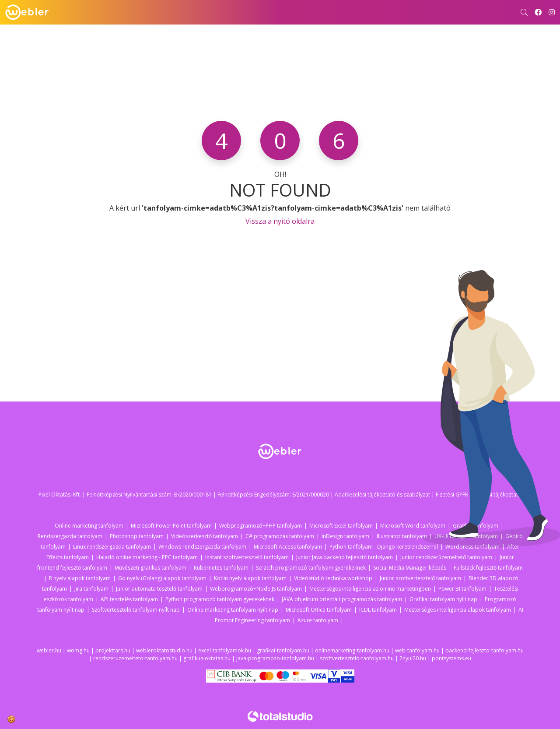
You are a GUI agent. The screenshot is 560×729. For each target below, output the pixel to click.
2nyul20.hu (413, 658)
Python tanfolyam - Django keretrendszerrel (384, 547)
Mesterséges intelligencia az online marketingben (370, 589)
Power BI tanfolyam (462, 589)
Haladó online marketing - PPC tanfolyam (147, 557)
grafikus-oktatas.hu (207, 658)
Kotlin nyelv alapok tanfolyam (250, 578)
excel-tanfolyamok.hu (225, 650)
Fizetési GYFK (452, 495)
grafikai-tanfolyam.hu (283, 650)
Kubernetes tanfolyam (221, 568)
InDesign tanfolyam (345, 536)
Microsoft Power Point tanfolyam (171, 526)
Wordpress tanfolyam (472, 547)
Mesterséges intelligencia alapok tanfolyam (458, 610)
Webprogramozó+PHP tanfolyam (261, 526)
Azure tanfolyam (318, 620)
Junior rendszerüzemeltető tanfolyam (446, 557)
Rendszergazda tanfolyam (70, 536)
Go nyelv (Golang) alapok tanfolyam (162, 578)
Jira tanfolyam (91, 589)
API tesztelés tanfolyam (129, 599)
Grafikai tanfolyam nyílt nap (443, 599)
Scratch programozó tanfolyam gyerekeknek (311, 568)
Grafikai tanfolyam (476, 526)
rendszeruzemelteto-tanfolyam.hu (135, 658)
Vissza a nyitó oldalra (280, 221)
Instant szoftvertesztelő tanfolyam (247, 557)
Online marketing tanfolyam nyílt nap (233, 610)
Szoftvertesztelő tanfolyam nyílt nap (136, 610)
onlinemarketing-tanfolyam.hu (352, 650)
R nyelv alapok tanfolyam (80, 578)
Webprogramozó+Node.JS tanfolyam (256, 589)
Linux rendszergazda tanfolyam (112, 547)
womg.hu (78, 650)
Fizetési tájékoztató (498, 495)
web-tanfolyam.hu (417, 650)
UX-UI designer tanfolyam (466, 536)
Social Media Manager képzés (410, 568)
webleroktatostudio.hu (164, 650)
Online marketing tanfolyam (89, 526)
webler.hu (49, 650)
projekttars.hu (113, 650)
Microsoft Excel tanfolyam (341, 526)
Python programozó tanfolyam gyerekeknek (220, 599)
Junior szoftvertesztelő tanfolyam (420, 578)
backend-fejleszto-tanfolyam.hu (485, 650)
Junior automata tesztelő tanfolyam (159, 589)
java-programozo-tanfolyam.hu (275, 658)
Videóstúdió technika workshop (333, 578)
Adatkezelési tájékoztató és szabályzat (382, 495)
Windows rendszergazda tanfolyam (202, 547)
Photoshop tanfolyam (137, 536)
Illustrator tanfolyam (402, 536)
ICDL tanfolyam (378, 610)
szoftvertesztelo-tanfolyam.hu (357, 658)
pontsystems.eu (451, 658)
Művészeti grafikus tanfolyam (150, 568)
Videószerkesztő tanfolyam (205, 536)
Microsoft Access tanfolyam (288, 547)
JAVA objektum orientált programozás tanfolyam (342, 599)
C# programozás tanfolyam (280, 536)
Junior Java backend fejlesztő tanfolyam (345, 557)
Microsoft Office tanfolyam (319, 610)
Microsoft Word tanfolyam (413, 526)
